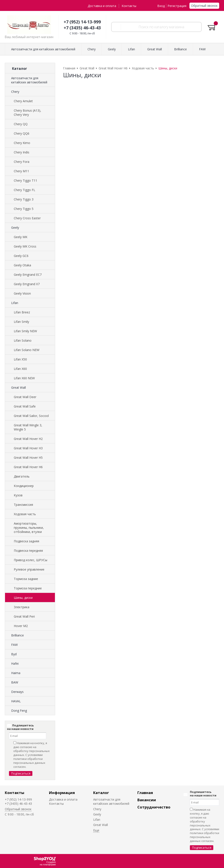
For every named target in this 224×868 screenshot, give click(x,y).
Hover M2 (21, 626)
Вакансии (147, 800)
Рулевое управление (29, 569)
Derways (17, 692)
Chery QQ (21, 124)
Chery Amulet (23, 101)
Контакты (129, 6)
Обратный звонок (204, 6)
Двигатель (22, 476)
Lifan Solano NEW (27, 350)
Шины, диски (23, 598)
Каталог (101, 793)
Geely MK (21, 237)
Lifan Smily (21, 322)
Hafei (15, 663)
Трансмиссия (23, 505)
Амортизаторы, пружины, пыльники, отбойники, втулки (29, 528)
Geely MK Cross (25, 246)
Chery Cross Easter (27, 218)
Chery (15, 92)
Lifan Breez (22, 312)
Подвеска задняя (26, 541)
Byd (14, 654)
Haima (16, 673)
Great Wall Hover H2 (28, 439)
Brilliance (17, 635)
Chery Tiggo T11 (25, 180)
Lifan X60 (20, 369)
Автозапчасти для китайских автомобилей (29, 80)
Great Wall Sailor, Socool (31, 416)
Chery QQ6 (22, 133)
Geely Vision (22, 293)
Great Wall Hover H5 (28, 458)
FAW (14, 645)
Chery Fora (22, 162)
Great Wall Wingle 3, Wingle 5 (28, 427)
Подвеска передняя (28, 551)
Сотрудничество (154, 807)
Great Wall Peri (24, 616)
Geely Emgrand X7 (27, 284)
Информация (62, 793)
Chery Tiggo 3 (24, 199)
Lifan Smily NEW (25, 331)
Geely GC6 (21, 256)
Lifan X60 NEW (24, 378)
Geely (15, 228)
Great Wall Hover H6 (28, 467)
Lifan (15, 303)
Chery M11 (21, 171)
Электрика (22, 607)
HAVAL (16, 701)
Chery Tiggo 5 (24, 209)
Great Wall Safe (25, 406)
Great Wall (18, 387)
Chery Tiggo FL (24, 190)
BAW (15, 682)
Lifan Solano (23, 340)
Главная (145, 793)
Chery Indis (22, 152)
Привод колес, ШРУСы (31, 560)
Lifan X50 (20, 359)
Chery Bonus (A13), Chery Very (27, 112)
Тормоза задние (26, 579)
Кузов (18, 495)
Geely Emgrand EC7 (28, 275)
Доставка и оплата (102, 6)
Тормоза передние (28, 588)
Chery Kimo (22, 143)
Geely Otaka (22, 265)
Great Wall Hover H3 (28, 448)
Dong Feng (19, 711)
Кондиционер (24, 486)
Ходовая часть (25, 514)
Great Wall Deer (25, 397)
